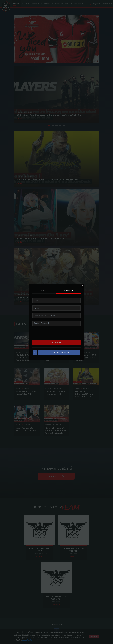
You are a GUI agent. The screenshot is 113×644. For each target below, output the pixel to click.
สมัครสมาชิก (69, 290)
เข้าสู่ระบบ (44, 290)
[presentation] (56, 333)
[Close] (82, 286)
